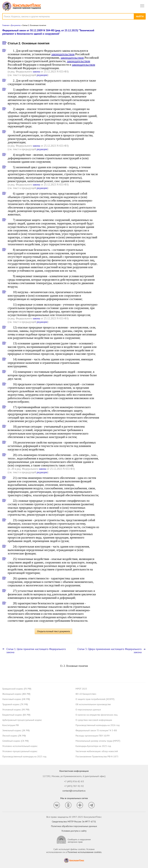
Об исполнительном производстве (93, 704)
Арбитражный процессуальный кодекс (22, 720)
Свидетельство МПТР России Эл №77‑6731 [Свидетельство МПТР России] (74, 821)
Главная (6, 25)
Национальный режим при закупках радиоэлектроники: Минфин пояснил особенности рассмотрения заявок (123, 45)
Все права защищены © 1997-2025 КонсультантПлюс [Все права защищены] (74, 817)
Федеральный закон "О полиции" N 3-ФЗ (96, 730)
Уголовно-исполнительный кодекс (20, 746)
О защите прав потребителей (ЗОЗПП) (95, 699)
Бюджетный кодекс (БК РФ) (16, 715)
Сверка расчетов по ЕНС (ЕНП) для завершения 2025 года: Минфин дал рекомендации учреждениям (123, 74)
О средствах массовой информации (94, 720)
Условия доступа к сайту (74, 831)
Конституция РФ (11, 725)
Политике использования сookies (84, 852)
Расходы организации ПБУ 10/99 (93, 736)
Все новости (111, 99)
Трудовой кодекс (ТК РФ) (15, 704)
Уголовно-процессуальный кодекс (20, 751)
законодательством (63, 54)
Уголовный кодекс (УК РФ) (16, 709)
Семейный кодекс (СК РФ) (15, 741)
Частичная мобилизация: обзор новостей (97, 751)
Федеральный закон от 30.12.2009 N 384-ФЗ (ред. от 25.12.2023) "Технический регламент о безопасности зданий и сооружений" (48, 32)
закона (36, 72)
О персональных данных (88, 709)
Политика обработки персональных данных (74, 826)
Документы (16, 25)
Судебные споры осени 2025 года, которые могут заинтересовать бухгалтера (122, 90)
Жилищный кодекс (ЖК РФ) (16, 694)
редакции (42, 75)
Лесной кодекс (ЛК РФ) (14, 736)
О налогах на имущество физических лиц (97, 715)
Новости (115, 32)
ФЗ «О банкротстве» (86, 694)
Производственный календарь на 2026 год (98, 725)
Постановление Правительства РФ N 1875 (97, 756)
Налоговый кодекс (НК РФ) (16, 699)
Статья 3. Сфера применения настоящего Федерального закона (110, 651)
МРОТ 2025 (81, 689)
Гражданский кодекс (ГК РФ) (17, 689)
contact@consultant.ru (74, 791)
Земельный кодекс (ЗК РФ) (16, 730)
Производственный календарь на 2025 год (24, 756)
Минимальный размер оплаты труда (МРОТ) (98, 741)
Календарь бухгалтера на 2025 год (93, 746)
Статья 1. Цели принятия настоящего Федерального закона (36, 651)
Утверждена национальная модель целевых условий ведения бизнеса (122, 60)
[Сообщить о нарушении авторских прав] (74, 840)
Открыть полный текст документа (53, 631)
